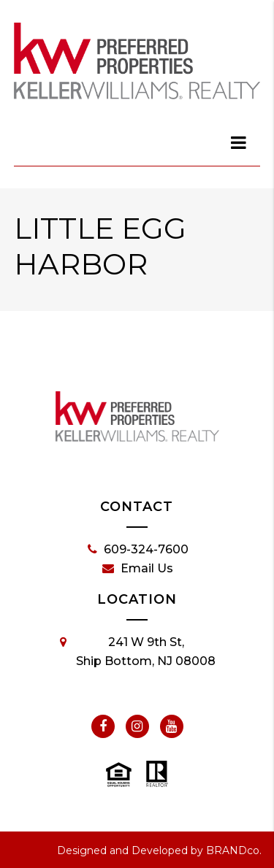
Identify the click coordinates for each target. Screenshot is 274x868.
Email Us (138, 569)
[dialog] (239, 142)
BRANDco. (234, 850)
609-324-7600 (138, 550)
